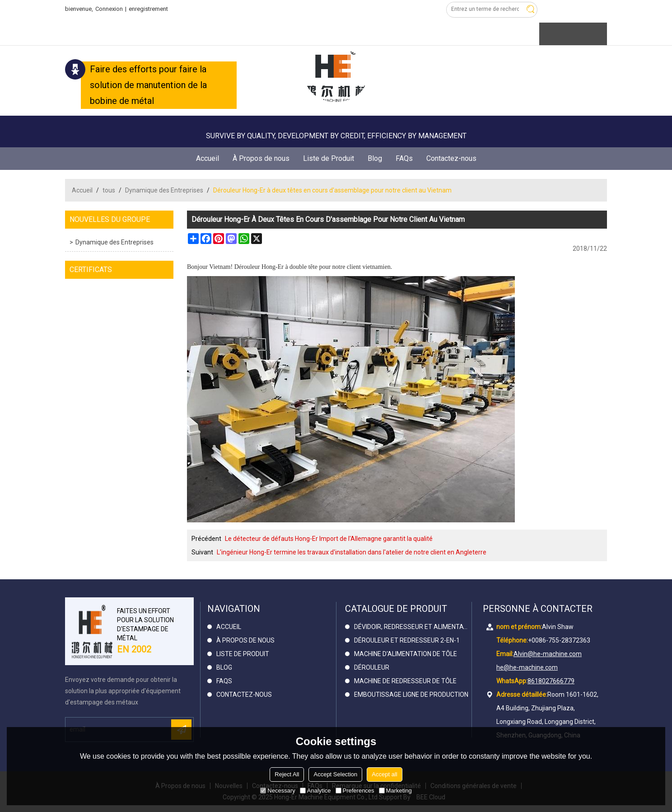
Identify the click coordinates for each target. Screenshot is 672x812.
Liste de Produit (329, 158)
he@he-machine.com (527, 667)
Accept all (384, 774)
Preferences (355, 791)
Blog (375, 158)
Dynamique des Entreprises (164, 190)
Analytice (315, 791)
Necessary (278, 791)
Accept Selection (335, 774)
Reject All (287, 774)
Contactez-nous (451, 158)
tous (109, 190)
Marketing (395, 791)
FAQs (404, 158)
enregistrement (148, 9)
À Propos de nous (261, 158)
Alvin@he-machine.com (548, 654)
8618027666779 (551, 681)
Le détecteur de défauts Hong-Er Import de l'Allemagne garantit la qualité (329, 539)
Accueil (208, 158)
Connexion (109, 9)
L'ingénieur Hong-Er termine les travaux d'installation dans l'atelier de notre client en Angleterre (352, 552)
